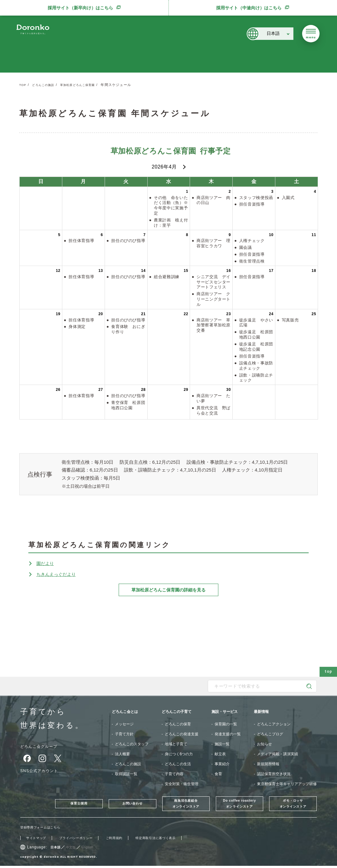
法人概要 (122, 754)
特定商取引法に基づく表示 (173, 840)
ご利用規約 (126, 840)
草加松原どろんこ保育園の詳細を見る (168, 590)
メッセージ (124, 724)
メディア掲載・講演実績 (278, 754)
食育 (218, 774)
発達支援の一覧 (228, 734)
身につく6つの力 (179, 754)
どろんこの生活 (178, 764)
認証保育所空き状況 (274, 774)
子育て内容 (174, 774)
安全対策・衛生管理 (182, 784)
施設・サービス (225, 712)
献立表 (220, 754)
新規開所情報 (268, 764)
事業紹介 (222, 764)
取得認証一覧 (126, 774)
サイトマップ (38, 840)
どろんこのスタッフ (132, 744)
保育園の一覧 (226, 724)
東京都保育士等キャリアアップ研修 (287, 784)
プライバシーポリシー (83, 840)
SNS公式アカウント (42, 771)
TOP (23, 85)
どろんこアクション (274, 724)
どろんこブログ (270, 734)
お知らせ (264, 744)
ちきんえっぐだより (59, 574)
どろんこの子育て (177, 712)
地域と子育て (176, 744)
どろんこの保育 (178, 724)
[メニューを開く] (311, 34)
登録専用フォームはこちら (44, 829)
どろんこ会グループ (42, 746)
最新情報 (261, 712)
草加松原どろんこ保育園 (87, 85)
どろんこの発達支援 (182, 734)
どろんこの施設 (47, 85)
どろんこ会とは (125, 712)
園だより (46, 563)
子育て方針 (124, 734)
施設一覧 (222, 744)
